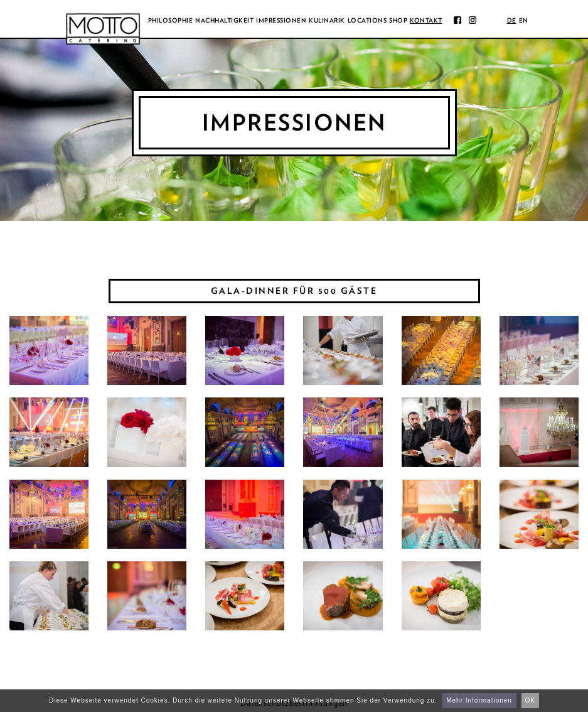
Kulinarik (327, 20)
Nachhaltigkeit (224, 20)
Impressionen (281, 20)
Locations (367, 20)
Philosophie (171, 20)
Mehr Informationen (479, 700)
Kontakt (426, 20)
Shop (398, 20)
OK (530, 700)
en (524, 20)
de (512, 20)
